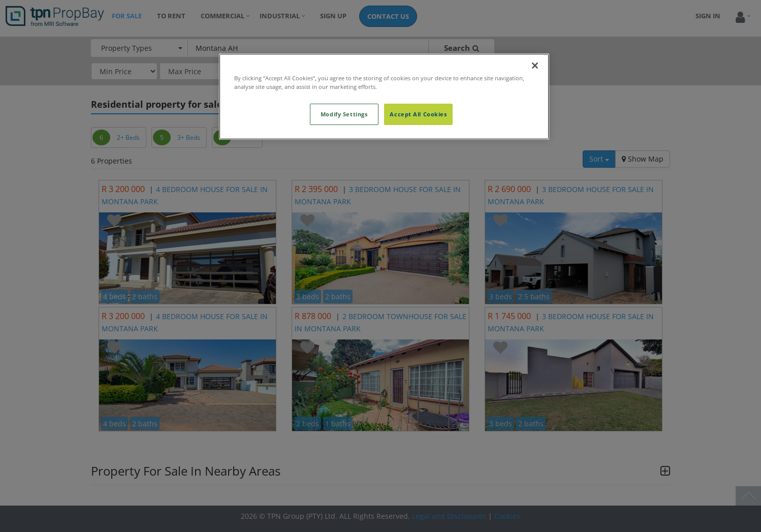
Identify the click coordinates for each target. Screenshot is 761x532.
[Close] (535, 66)
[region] (384, 97)
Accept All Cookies (418, 114)
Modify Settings (344, 114)
